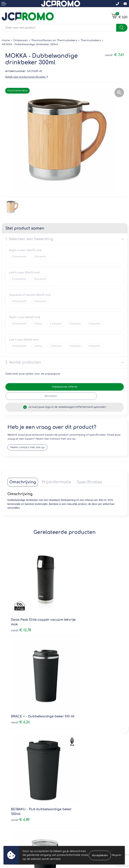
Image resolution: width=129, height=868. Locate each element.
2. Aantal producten (23, 362)
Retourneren (10, 786)
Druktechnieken (76, 739)
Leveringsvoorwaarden (81, 776)
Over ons (72, 724)
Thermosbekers (91, 40)
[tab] (23, 482)
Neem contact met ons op (27, 447)
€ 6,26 (78, 611)
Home (6, 40)
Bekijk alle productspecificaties (27, 77)
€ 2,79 (78, 689)
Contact (7, 776)
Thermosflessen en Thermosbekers (54, 40)
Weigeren (117, 855)
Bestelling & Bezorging (17, 781)
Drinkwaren (21, 40)
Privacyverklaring (77, 786)
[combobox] (59, 28)
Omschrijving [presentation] (23, 482)
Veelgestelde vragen (80, 734)
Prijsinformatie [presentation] (56, 482)
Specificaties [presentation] (89, 482)
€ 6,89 (20, 689)
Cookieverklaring (77, 781)
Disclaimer (73, 791)
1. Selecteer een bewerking (29, 239)
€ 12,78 (21, 611)
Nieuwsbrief (74, 729)
